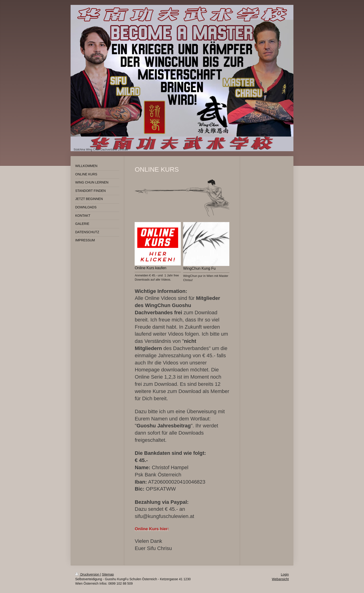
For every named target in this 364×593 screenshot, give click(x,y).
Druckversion (88, 574)
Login (285, 574)
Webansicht (280, 579)
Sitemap (108, 574)
